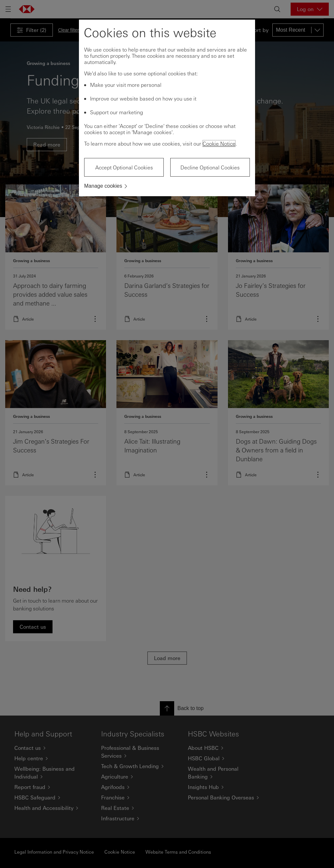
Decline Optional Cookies (210, 167)
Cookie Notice (219, 143)
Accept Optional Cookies (124, 167)
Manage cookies (103, 186)
